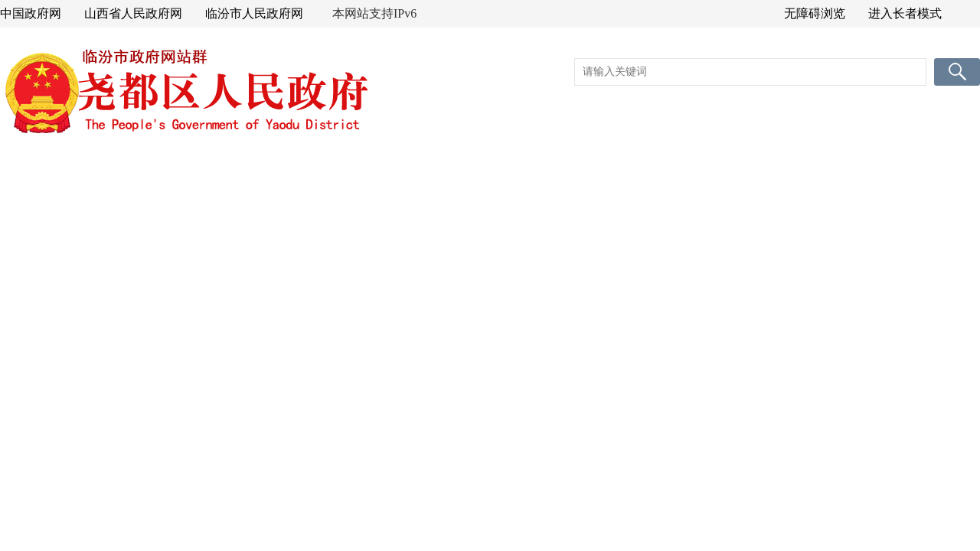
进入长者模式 (905, 13)
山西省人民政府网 (133, 13)
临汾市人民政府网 (254, 13)
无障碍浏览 (815, 13)
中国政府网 (31, 13)
